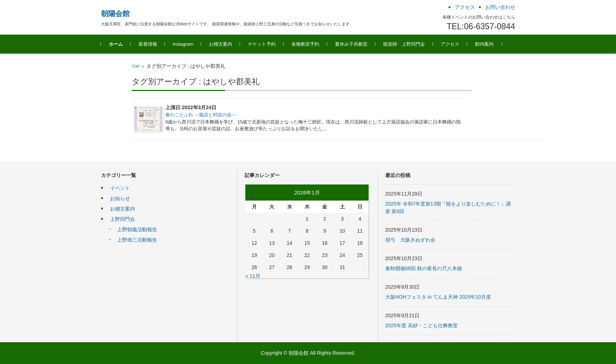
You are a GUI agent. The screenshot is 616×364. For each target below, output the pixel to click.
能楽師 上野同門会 (404, 44)
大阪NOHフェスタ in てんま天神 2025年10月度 (438, 297)
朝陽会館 (115, 14)
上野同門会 (122, 219)
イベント (120, 188)
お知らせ (120, 198)
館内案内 (484, 44)
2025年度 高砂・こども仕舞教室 (422, 325)
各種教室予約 (305, 44)
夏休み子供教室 (351, 44)
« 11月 (253, 276)
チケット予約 (262, 44)
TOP (136, 66)
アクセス (450, 44)
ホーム (116, 44)
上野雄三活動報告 (137, 240)
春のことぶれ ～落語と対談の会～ (201, 115)
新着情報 (148, 44)
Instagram (183, 44)
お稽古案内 (221, 44)
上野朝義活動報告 (137, 229)
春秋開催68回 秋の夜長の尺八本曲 (424, 268)
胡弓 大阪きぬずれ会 (410, 240)
